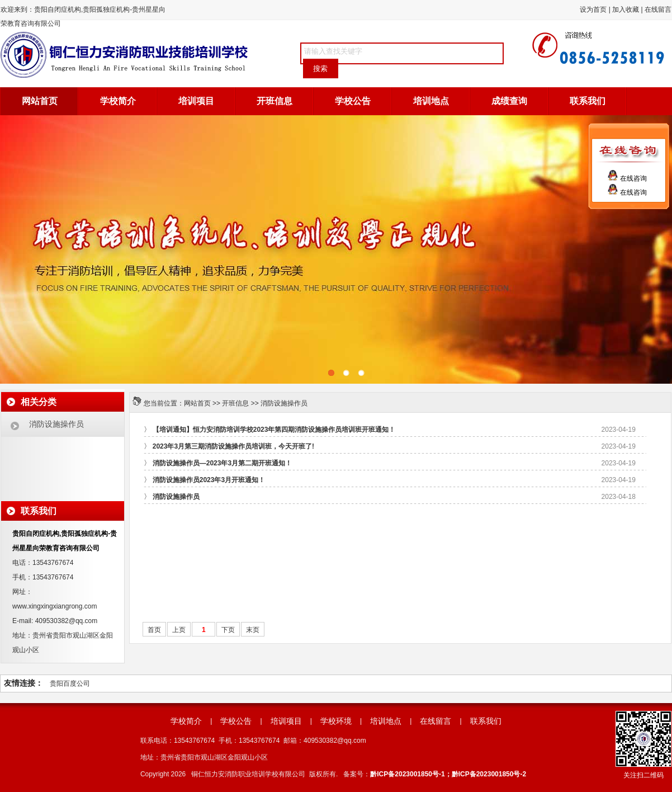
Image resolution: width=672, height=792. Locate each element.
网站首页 (40, 101)
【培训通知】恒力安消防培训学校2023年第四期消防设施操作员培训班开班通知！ (274, 430)
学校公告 (353, 101)
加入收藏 (626, 10)
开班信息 (275, 101)
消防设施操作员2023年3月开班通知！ (209, 480)
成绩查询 (509, 101)
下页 (228, 630)
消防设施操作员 (284, 403)
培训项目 (196, 101)
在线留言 (658, 10)
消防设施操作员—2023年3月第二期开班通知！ (222, 463)
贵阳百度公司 (70, 683)
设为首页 (593, 10)
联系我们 (588, 101)
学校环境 (336, 721)
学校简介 (118, 101)
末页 (253, 630)
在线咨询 (627, 178)
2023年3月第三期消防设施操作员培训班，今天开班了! (233, 446)
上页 (179, 630)
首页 (154, 630)
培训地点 (431, 101)
